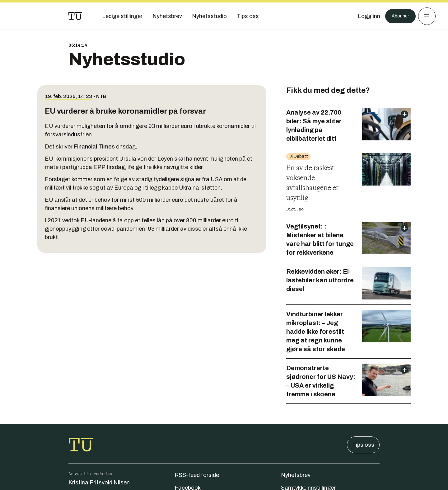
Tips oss (363, 445)
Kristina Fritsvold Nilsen (99, 483)
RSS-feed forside (197, 475)
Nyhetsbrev (296, 475)
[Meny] (427, 16)
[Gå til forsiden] (75, 16)
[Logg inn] (365, 16)
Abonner (398, 16)
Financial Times (94, 147)
